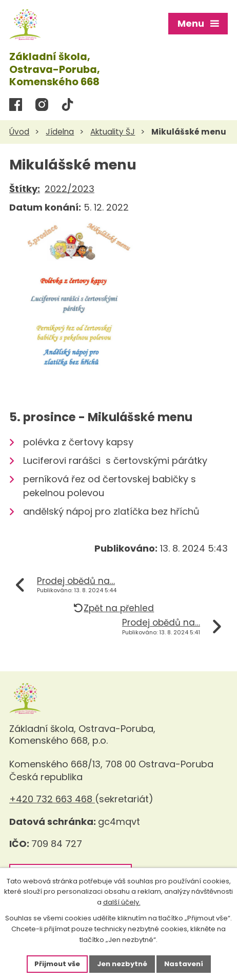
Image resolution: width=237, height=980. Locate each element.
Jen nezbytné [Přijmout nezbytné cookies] (122, 964)
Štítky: (25, 189)
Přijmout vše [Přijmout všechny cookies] (57, 964)
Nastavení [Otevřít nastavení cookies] (184, 964)
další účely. (122, 903)
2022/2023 (70, 189)
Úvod (19, 132)
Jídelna (60, 132)
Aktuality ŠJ (113, 132)
